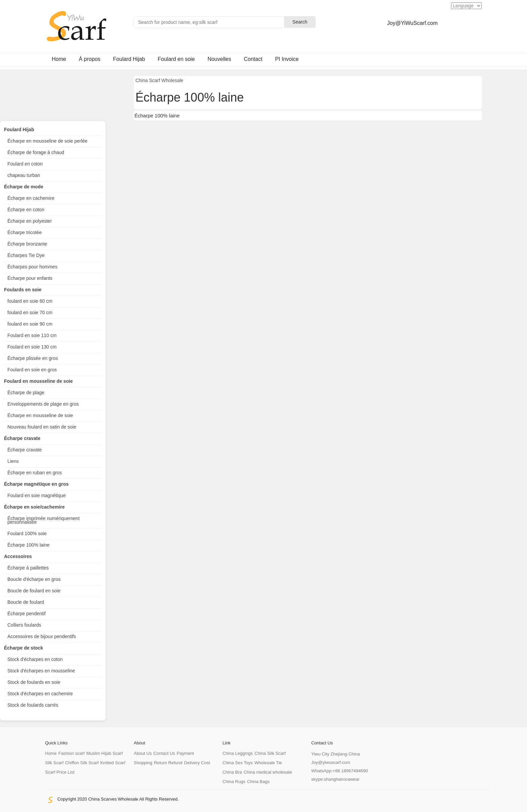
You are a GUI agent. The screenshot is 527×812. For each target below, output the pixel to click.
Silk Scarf (54, 763)
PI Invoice (287, 59)
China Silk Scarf (270, 753)
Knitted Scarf (113, 763)
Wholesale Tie (268, 763)
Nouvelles (219, 59)
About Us (143, 753)
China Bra (232, 772)
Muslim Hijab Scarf (105, 753)
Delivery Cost (197, 763)
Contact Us (164, 753)
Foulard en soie (176, 59)
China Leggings (238, 753)
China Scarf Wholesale (159, 80)
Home (59, 59)
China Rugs (234, 782)
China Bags (258, 782)
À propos (89, 59)
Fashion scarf (72, 753)
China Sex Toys (238, 763)
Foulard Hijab (129, 59)
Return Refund (168, 763)
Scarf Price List (60, 772)
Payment (185, 753)
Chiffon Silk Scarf (82, 763)
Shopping (143, 763)
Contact (253, 59)
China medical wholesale (268, 772)
